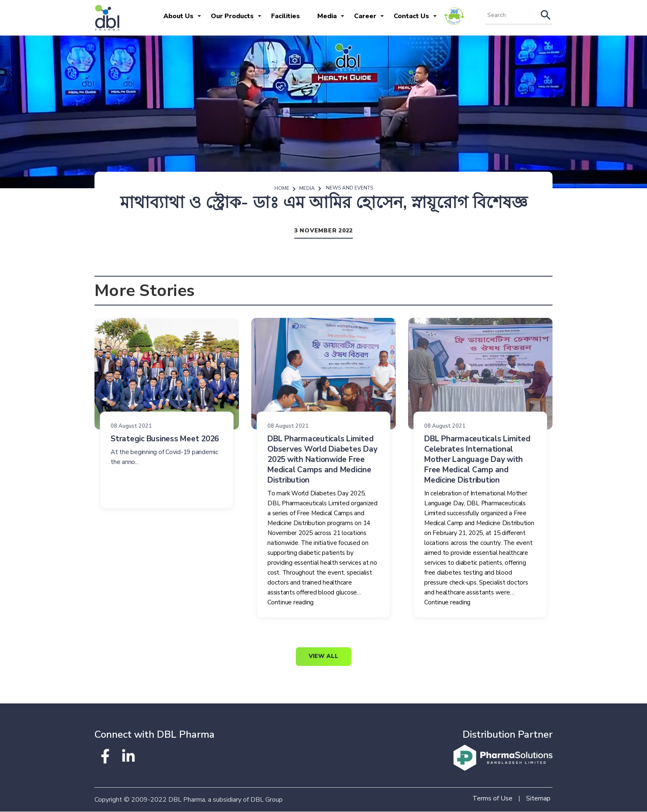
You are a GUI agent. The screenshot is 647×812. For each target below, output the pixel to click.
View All (323, 657)
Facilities (286, 16)
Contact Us (411, 16)
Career (365, 16)
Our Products (232, 16)
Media (327, 16)
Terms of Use (492, 799)
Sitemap (538, 799)
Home (282, 188)
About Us (178, 16)
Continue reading (290, 603)
